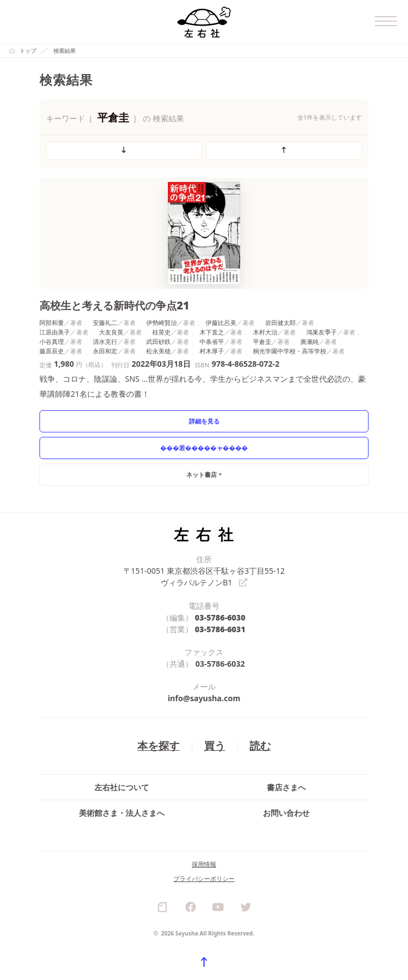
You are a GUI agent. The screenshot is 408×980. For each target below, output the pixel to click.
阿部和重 (52, 322)
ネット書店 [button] (201, 474)
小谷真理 (52, 341)
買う (215, 745)
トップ (28, 51)
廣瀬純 (309, 341)
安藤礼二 (105, 322)
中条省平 (212, 341)
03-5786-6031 (220, 629)
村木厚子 (212, 351)
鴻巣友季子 (322, 332)
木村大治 (265, 332)
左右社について (122, 787)
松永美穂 (158, 351)
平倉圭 (262, 341)
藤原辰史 (52, 351)
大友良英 (111, 332)
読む (260, 745)
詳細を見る (204, 421)
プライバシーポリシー (204, 878)
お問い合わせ (286, 813)
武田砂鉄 (158, 341)
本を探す (158, 745)
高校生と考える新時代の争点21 (115, 305)
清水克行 (105, 341)
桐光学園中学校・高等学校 (290, 351)
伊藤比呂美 (221, 322)
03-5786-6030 (220, 617)
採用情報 (204, 864)
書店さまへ (286, 787)
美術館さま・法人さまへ (122, 813)
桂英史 (161, 332)
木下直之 (212, 332)
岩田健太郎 (280, 322)
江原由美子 (55, 332)
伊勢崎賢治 (161, 322)
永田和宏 (105, 351)
